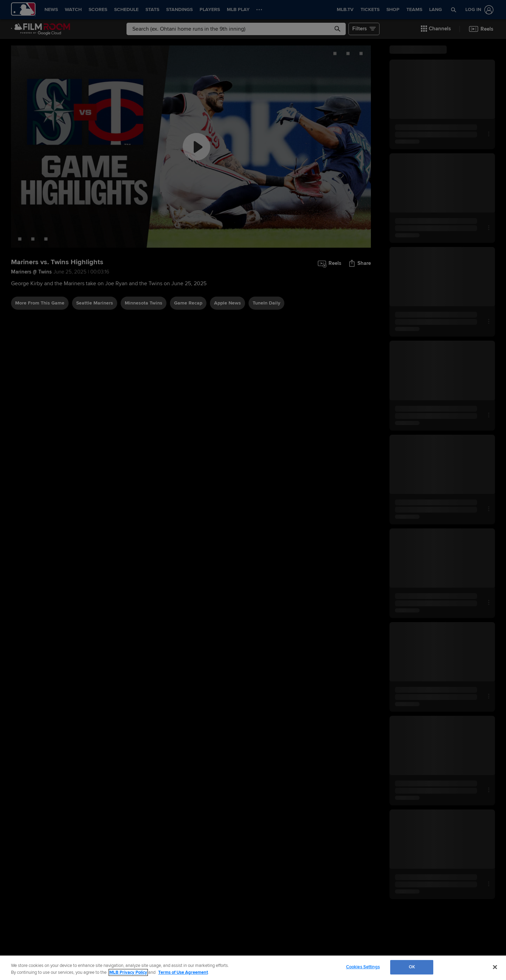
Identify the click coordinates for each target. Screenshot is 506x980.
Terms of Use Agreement (183, 972)
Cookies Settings (363, 967)
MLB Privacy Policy (128, 972)
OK (412, 967)
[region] (253, 968)
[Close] (495, 967)
